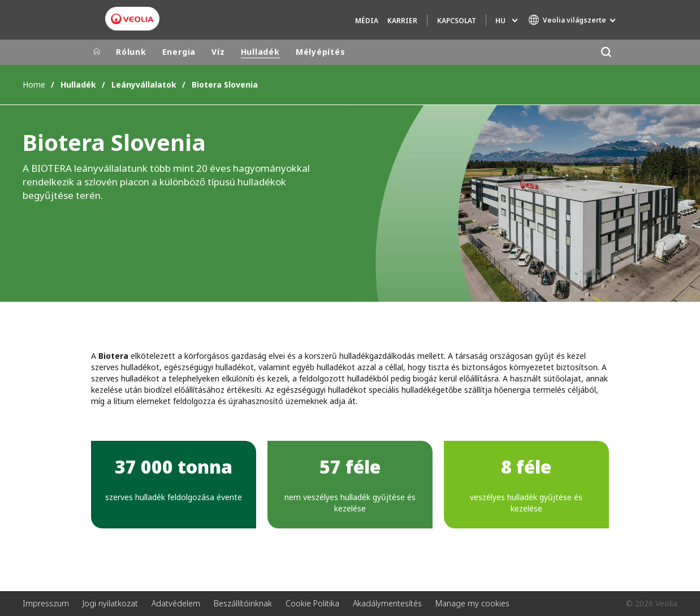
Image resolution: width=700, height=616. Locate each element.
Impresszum (46, 603)
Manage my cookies (472, 603)
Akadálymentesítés (387, 603)
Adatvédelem (176, 603)
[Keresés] (606, 52)
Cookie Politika (312, 603)
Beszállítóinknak (243, 603)
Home (34, 84)
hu (500, 21)
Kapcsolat (457, 21)
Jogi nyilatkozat (110, 603)
